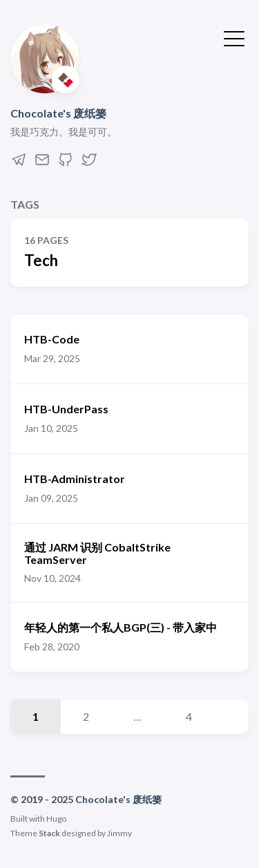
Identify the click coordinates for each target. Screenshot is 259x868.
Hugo (56, 819)
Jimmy (119, 833)
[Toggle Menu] (234, 37)
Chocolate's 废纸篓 (58, 113)
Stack (49, 833)
